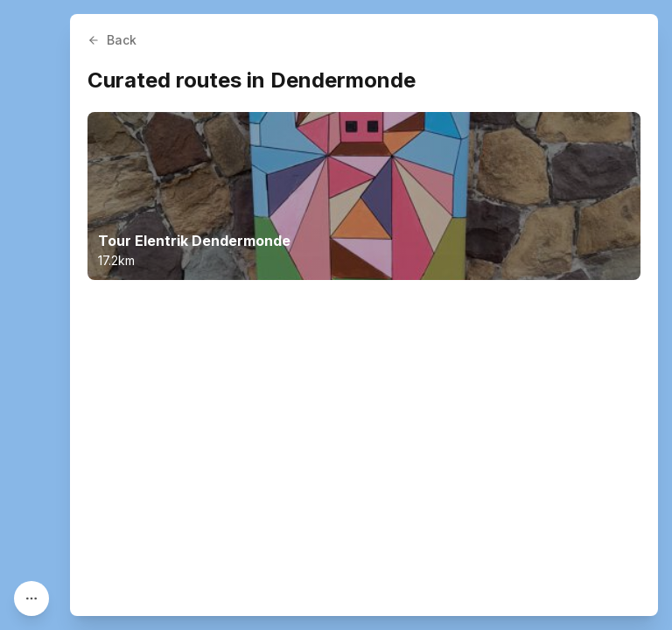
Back (112, 40)
